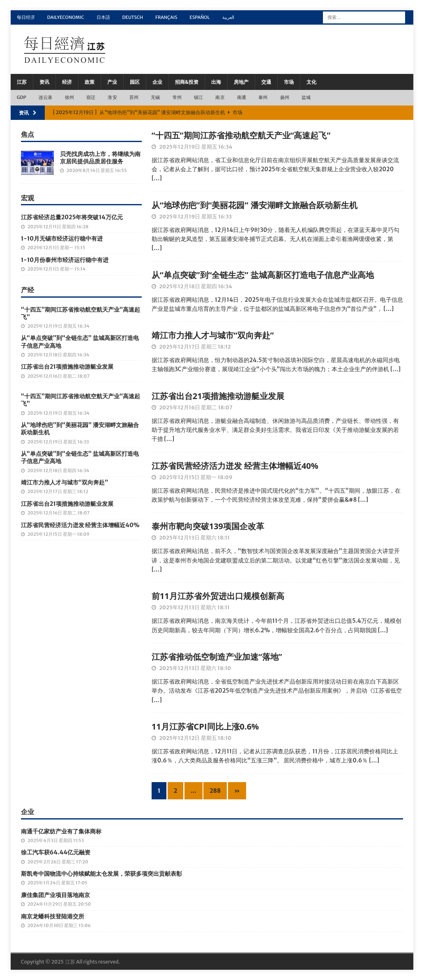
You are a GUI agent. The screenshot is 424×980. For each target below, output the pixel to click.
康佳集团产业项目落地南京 (55, 895)
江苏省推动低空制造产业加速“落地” (217, 657)
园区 (135, 82)
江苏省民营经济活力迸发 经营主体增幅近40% (235, 466)
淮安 (112, 97)
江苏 (22, 82)
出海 (216, 82)
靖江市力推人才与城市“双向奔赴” (213, 335)
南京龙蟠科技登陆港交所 (53, 916)
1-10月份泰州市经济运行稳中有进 (65, 260)
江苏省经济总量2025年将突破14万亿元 (72, 217)
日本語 (103, 17)
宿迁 (91, 97)
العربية (228, 17)
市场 (289, 82)
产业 (112, 82)
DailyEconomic (66, 17)
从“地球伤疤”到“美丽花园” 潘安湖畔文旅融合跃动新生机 (255, 205)
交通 (266, 82)
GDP (22, 97)
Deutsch (133, 17)
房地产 (241, 82)
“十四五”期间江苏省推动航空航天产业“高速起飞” (241, 135)
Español (199, 17)
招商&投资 (187, 82)
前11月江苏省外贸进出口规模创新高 (218, 596)
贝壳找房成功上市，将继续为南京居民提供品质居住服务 (100, 158)
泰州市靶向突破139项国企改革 (208, 526)
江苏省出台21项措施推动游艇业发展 (218, 396)
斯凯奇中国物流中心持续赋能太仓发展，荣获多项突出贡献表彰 (101, 874)
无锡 (155, 97)
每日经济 (26, 17)
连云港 (46, 97)
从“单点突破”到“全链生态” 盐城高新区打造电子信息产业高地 (263, 275)
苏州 (134, 97)
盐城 (306, 97)
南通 (242, 97)
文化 (311, 82)
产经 (28, 290)
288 (215, 791)
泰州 (263, 97)
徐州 (69, 97)
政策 (90, 82)
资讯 (44, 82)
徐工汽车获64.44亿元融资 (56, 852)
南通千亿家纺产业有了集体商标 (61, 831)
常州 (177, 97)
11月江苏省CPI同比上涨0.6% (205, 726)
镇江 (198, 97)
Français (166, 17)
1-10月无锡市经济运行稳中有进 (62, 239)
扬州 (285, 97)
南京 (220, 97)
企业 (157, 82)
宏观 (28, 198)
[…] (157, 178)
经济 (67, 82)
